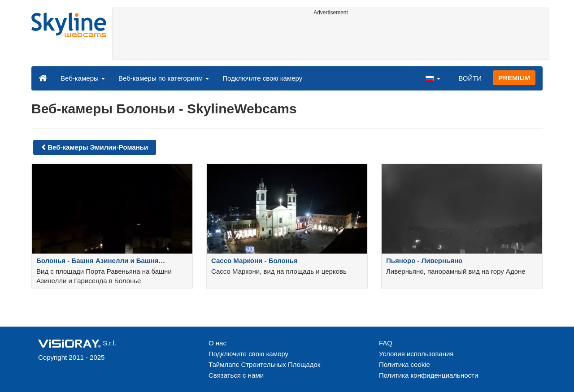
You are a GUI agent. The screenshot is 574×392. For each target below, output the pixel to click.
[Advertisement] (331, 39)
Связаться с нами (236, 375)
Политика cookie (404, 364)
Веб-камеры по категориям (164, 78)
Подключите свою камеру (262, 78)
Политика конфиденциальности (428, 375)
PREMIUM (514, 78)
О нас (217, 343)
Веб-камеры (83, 78)
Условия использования (416, 354)
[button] (433, 78)
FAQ (386, 343)
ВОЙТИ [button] (470, 78)
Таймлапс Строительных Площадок (264, 364)
